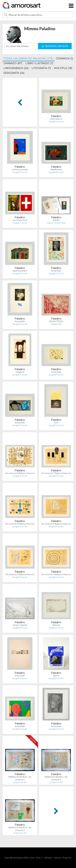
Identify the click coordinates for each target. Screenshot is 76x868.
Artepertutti (56, 324)
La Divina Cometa (20, 169)
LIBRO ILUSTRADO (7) (39, 63)
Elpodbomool (56, 169)
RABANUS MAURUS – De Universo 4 (56, 778)
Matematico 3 (56, 119)
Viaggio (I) (20, 372)
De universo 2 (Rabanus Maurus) (20, 574)
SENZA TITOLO (56, 321)
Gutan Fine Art (20, 782)
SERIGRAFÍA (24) (14, 73)
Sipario (56, 676)
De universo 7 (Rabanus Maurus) (56, 473)
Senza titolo (56, 271)
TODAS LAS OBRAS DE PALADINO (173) (28, 59)
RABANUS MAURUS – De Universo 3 (20, 829)
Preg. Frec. (67, 858)
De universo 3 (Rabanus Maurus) (56, 524)
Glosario (58, 858)
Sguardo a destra (20, 271)
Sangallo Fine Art (56, 122)
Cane (56, 423)
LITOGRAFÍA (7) (41, 68)
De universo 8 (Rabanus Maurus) (20, 473)
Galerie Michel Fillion (56, 223)
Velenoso (56, 625)
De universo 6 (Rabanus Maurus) (20, 524)
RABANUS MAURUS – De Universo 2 (20, 778)
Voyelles (56, 220)
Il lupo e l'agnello (20, 625)
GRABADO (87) (13, 63)
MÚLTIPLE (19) (63, 68)
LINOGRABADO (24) (16, 68)
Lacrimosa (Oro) (20, 220)
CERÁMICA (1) (64, 59)
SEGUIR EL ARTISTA (55, 46)
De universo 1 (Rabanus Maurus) (56, 574)
